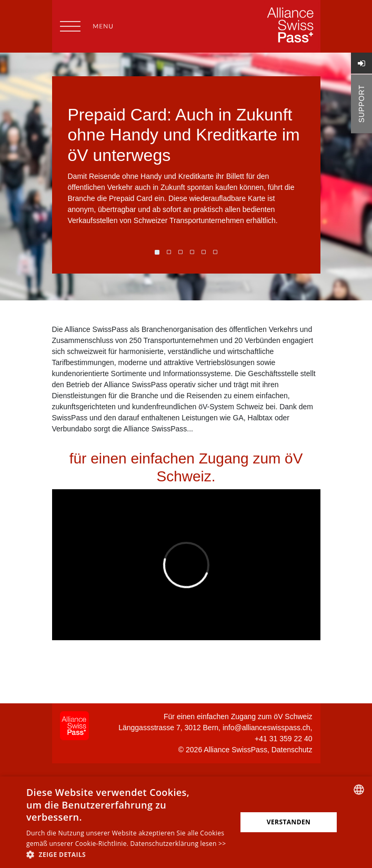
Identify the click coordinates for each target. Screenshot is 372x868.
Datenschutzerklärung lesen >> (178, 844)
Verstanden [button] (289, 822)
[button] (128, 855)
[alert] (186, 822)
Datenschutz (292, 750)
